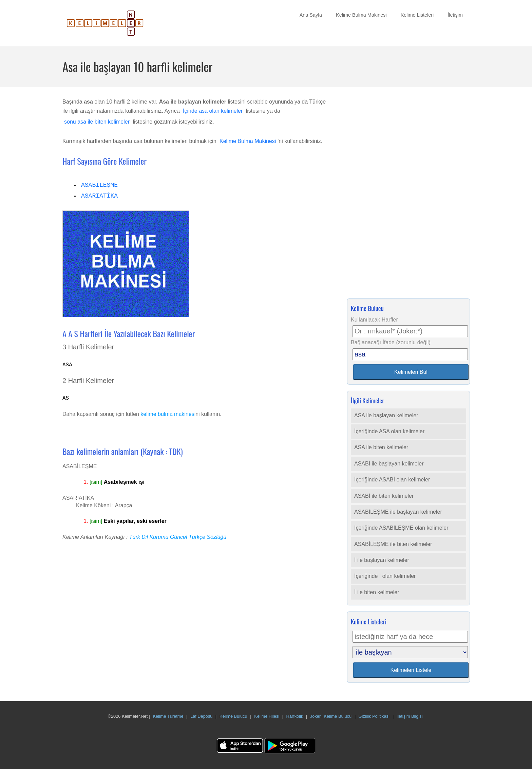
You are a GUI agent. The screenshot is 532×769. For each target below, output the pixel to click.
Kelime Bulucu (233, 716)
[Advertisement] (408, 195)
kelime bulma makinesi (168, 414)
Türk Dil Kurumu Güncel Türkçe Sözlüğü (178, 537)
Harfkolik (295, 716)
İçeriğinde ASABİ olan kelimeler (392, 480)
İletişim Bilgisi (410, 716)
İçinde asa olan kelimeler (213, 111)
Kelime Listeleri (417, 15)
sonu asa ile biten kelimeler (97, 122)
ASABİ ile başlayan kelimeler (389, 464)
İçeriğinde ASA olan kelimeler (389, 431)
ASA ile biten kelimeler (381, 447)
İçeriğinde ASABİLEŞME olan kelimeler (401, 528)
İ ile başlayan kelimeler (382, 560)
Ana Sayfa (311, 15)
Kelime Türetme (168, 716)
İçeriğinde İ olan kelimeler (385, 576)
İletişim (455, 15)
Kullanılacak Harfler (374, 320)
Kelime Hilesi (267, 716)
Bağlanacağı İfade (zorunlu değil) (391, 342)
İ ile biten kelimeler (377, 592)
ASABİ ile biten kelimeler (384, 496)
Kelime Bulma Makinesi (361, 15)
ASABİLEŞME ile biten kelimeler (393, 544)
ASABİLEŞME (99, 185)
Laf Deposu (201, 716)
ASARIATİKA (99, 196)
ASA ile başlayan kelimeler (386, 415)
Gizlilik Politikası (374, 716)
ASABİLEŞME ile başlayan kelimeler (398, 512)
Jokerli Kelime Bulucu (331, 716)
